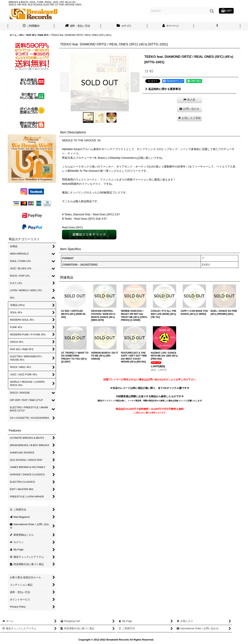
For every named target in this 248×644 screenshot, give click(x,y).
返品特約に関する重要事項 (163, 89)
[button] (217, 26)
